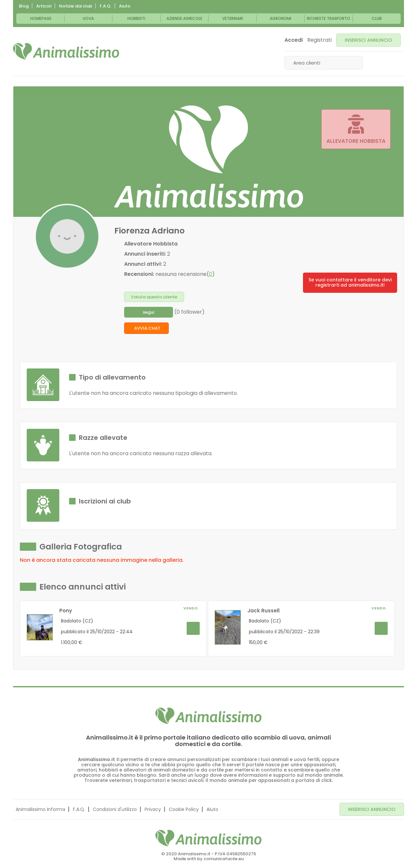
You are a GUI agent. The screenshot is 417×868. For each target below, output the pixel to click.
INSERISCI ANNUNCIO (368, 40)
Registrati (319, 40)
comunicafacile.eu (224, 859)
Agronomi (280, 18)
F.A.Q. (106, 6)
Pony (66, 611)
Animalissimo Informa (40, 809)
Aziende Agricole (184, 18)
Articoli (44, 6)
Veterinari (233, 18)
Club (377, 18)
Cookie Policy (184, 809)
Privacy (153, 809)
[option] (113, 625)
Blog (24, 6)
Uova (88, 18)
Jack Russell (263, 611)
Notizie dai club (76, 6)
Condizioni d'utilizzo (115, 809)
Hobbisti (136, 18)
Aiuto (125, 6)
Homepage (41, 18)
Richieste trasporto (329, 18)
